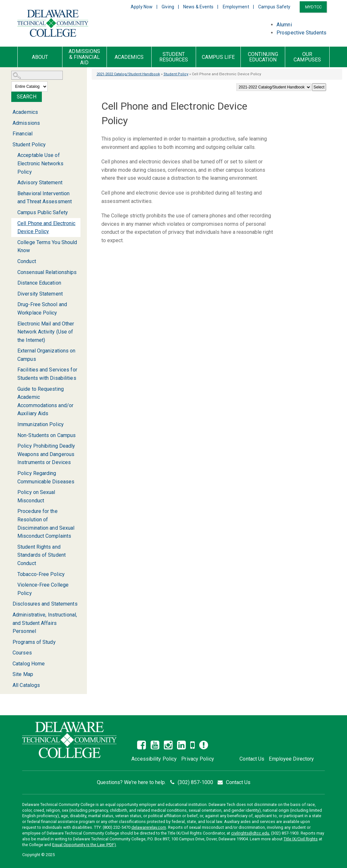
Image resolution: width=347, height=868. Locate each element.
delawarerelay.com (149, 827)
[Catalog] (274, 87)
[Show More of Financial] (9, 134)
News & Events (198, 7)
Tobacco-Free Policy (41, 574)
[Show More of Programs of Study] (9, 642)
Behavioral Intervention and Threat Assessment (45, 198)
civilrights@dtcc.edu (250, 833)
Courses (22, 653)
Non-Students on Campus (47, 435)
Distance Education (39, 283)
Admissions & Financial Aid (84, 57)
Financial (23, 134)
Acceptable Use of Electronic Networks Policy (40, 163)
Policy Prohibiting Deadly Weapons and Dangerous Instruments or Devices (46, 454)
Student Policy (176, 74)
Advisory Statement (40, 183)
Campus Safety (274, 7)
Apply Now (142, 7)
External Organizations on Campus (47, 355)
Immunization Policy (41, 424)
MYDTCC (313, 7)
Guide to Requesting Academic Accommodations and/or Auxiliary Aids (45, 401)
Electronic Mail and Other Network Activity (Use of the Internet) (46, 332)
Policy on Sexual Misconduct (36, 496)
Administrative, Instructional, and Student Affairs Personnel (45, 623)
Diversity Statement (40, 294)
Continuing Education (263, 57)
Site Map (23, 674)
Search (27, 97)
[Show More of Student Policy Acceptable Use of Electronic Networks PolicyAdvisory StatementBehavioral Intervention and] (9, 145)
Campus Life (218, 57)
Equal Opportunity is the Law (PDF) (84, 845)
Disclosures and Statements (45, 604)
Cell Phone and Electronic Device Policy (47, 228)
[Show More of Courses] (9, 653)
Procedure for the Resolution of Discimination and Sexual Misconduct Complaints (46, 524)
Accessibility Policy (154, 759)
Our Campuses (307, 57)
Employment (236, 7)
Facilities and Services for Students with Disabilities (47, 374)
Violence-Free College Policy (43, 589)
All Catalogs (26, 685)
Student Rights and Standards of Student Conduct (42, 555)
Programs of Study (34, 642)
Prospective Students (301, 33)
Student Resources (174, 57)
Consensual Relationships (47, 272)
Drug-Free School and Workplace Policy (42, 309)
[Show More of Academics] (9, 112)
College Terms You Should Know (47, 247)
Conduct (27, 261)
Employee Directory (291, 759)
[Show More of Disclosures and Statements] (9, 604)
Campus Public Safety (43, 212)
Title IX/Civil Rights (301, 839)
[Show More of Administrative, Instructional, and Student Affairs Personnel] (9, 615)
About (40, 57)
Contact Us (252, 759)
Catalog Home (29, 664)
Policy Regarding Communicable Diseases (46, 477)
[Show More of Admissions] (9, 123)
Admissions (26, 123)
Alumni (284, 25)
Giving (168, 7)
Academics (129, 57)
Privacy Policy (197, 759)
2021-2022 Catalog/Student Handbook (128, 74)
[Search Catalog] (37, 75)
